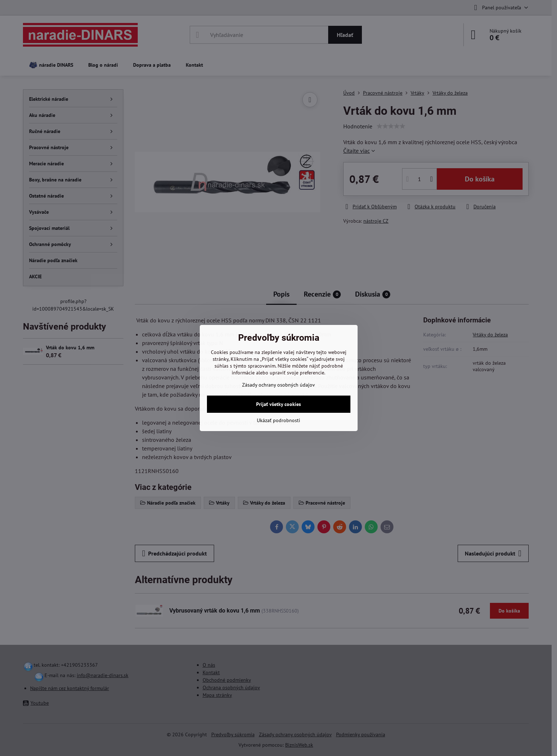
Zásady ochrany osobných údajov (278, 385)
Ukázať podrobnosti (278, 420)
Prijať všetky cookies (278, 404)
